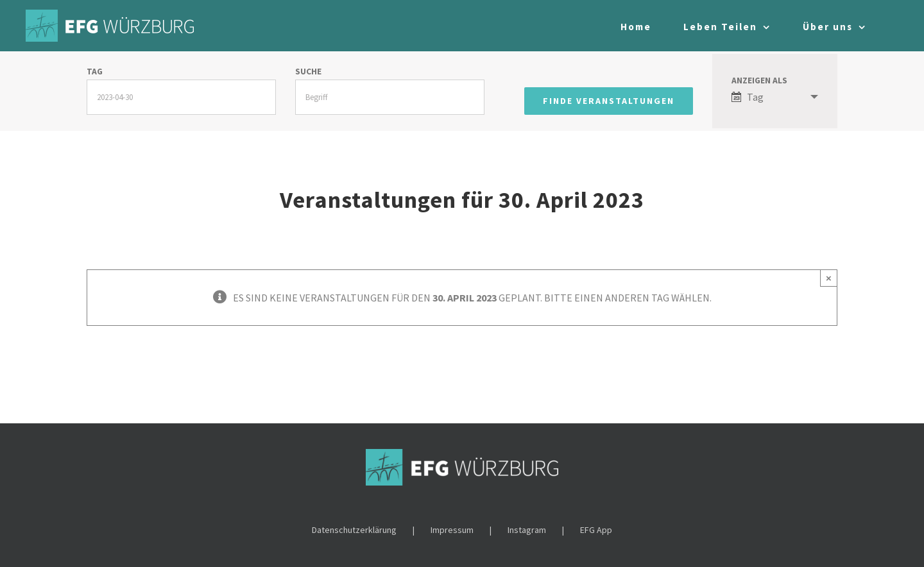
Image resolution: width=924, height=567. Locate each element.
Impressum (452, 530)
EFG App (596, 530)
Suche (308, 72)
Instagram (527, 530)
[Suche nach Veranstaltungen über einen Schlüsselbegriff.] (390, 97)
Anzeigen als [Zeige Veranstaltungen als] (759, 81)
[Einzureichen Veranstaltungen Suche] (609, 101)
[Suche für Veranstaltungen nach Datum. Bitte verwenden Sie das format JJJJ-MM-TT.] (181, 97)
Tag (95, 72)
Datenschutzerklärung (354, 530)
